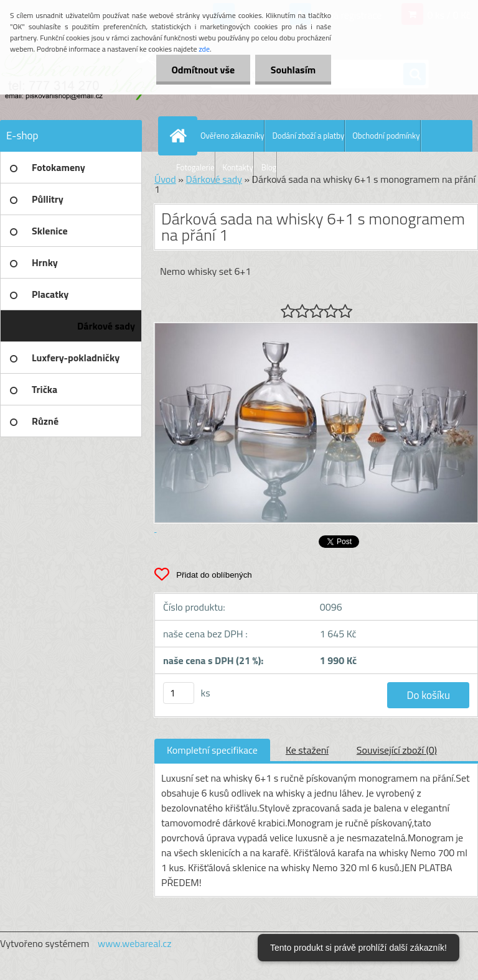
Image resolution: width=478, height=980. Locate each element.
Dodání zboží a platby (308, 136)
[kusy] (179, 693)
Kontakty (238, 167)
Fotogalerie (195, 167)
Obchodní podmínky (386, 136)
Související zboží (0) (397, 750)
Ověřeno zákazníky (232, 136)
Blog (269, 167)
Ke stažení (307, 750)
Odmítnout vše (203, 70)
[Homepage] (180, 136)
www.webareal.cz (135, 943)
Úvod (165, 179)
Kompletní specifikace (212, 750)
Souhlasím (293, 70)
